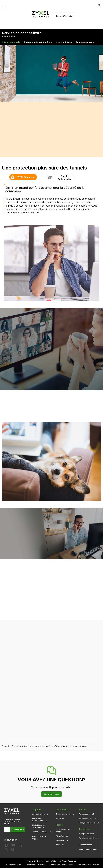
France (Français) (64, 16)
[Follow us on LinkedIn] (20, 846)
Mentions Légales (14, 865)
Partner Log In (85, 814)
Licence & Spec (64, 42)
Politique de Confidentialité (62, 865)
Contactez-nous (51, 794)
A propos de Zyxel (86, 834)
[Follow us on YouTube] (13, 846)
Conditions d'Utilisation (36, 865)
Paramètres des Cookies (89, 865)
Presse (59, 825)
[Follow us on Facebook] (6, 846)
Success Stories (86, 845)
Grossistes (60, 818)
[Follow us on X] (6, 850)
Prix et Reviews (62, 836)
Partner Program (85, 818)
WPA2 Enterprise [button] (22, 177)
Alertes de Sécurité (40, 832)
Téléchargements (85, 42)
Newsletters (60, 840)
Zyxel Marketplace (63, 814)
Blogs (58, 845)
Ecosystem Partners (87, 823)
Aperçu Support (38, 814)
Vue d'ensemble (11, 42)
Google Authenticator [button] (59, 178)
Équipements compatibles (38, 42)
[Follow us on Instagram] (13, 850)
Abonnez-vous (18, 830)
